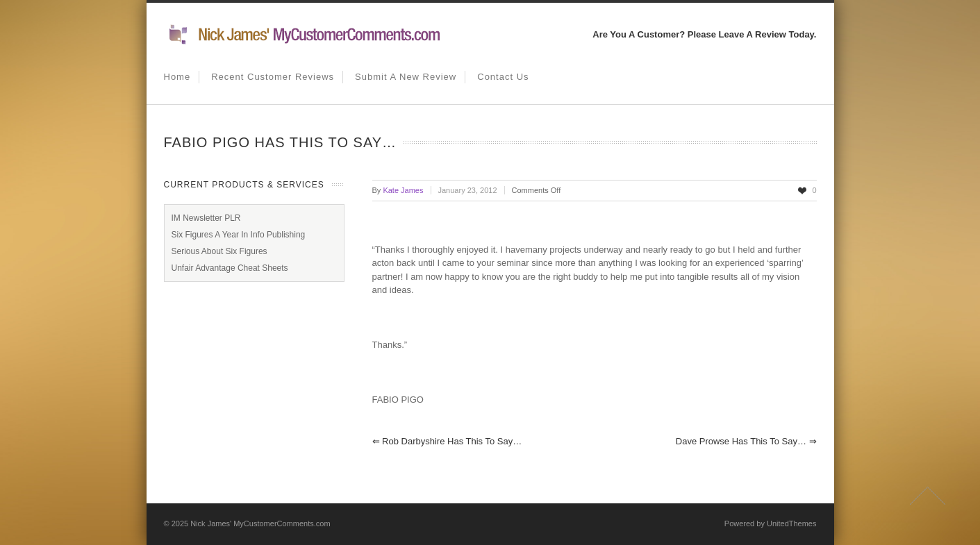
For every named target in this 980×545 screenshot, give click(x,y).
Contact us (503, 77)
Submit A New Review (406, 77)
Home (177, 77)
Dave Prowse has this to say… (746, 441)
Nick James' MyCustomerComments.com (260, 523)
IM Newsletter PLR (206, 218)
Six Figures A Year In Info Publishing (239, 235)
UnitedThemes (792, 523)
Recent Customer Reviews (273, 77)
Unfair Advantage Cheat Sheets (230, 268)
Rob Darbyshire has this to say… (447, 441)
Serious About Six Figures (219, 251)
